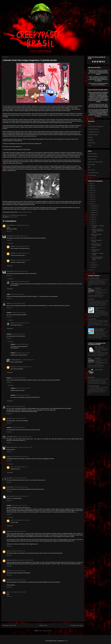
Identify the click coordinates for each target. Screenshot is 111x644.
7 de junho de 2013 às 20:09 (21, 487)
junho (93, 219)
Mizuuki (13, 282)
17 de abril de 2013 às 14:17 (28, 360)
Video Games (92, 143)
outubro (93, 210)
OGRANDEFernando (12, 437)
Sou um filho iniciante (94, 278)
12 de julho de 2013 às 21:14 (23, 253)
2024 (91, 184)
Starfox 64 (94, 248)
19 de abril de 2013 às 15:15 (23, 246)
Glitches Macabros (93, 156)
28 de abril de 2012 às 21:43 (18, 313)
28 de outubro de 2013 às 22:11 (19, 505)
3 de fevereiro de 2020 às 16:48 (24, 367)
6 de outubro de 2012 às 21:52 (25, 447)
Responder (9, 231)
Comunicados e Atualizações (96, 126)
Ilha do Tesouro (92, 159)
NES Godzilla (92, 164)
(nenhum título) (99, 370)
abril (92, 224)
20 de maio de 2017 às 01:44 (19, 580)
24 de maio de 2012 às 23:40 (23, 395)
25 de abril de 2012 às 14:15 (21, 271)
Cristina (9, 551)
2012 (91, 204)
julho (93, 217)
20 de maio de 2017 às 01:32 (19, 571)
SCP (89, 167)
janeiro (93, 267)
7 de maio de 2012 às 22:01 (22, 344)
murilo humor (10, 236)
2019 (91, 188)
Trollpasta (91, 140)
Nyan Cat (93, 238)
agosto (93, 215)
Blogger (66, 641)
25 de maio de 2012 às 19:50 (22, 323)
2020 (91, 186)
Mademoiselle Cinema (12, 560)
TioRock (9, 303)
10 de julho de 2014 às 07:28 (19, 531)
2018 (91, 190)
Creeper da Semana (93, 129)
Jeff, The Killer (10, 496)
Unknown (13, 246)
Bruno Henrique (11, 225)
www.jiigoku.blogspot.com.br (24, 212)
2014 (91, 199)
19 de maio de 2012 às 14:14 (19, 378)
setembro (94, 213)
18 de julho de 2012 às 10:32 (23, 353)
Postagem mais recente (9, 625)
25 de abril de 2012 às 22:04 (18, 303)
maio (93, 222)
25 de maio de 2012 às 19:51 (22, 282)
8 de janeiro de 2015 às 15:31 (18, 551)
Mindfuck (90, 137)
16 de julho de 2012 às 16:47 (24, 437)
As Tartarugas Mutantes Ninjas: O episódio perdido (97, 258)
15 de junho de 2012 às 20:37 (19, 418)
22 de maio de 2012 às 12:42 (23, 388)
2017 (91, 193)
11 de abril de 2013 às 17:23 (20, 467)
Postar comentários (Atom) (45, 631)
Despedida (98, 288)
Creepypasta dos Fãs (94, 132)
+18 (89, 124)
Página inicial (43, 625)
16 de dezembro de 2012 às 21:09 (20, 456)
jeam (12, 520)
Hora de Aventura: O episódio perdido (96, 245)
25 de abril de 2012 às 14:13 (21, 236)
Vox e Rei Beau (92, 175)
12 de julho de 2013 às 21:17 (23, 260)
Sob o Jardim (92, 170)
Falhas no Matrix (92, 154)
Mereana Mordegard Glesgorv (96, 235)
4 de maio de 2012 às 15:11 (18, 334)
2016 (91, 195)
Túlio (12, 467)
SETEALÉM (91, 299)
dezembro (94, 206)
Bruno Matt (9, 478)
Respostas (11, 243)
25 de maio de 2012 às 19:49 (18, 406)
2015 (91, 197)
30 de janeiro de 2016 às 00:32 (26, 560)
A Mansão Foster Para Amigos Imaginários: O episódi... (97, 231)
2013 (91, 202)
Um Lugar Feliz (92, 319)
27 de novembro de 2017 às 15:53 (22, 520)
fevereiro (94, 265)
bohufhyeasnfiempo (16, 360)
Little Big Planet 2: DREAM (96, 250)
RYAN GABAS (10, 487)
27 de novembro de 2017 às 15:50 (18, 592)
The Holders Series (93, 173)
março (93, 263)
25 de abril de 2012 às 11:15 (22, 225)
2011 (91, 270)
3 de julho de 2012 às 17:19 (18, 428)
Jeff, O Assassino (99, 347)
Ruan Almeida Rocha (12, 447)
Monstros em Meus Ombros (95, 162)
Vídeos (90, 145)
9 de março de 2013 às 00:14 (20, 478)
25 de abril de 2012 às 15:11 (17, 294)
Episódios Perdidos (13, 217)
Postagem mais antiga (77, 625)
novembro (94, 208)
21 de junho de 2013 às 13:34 (22, 496)
